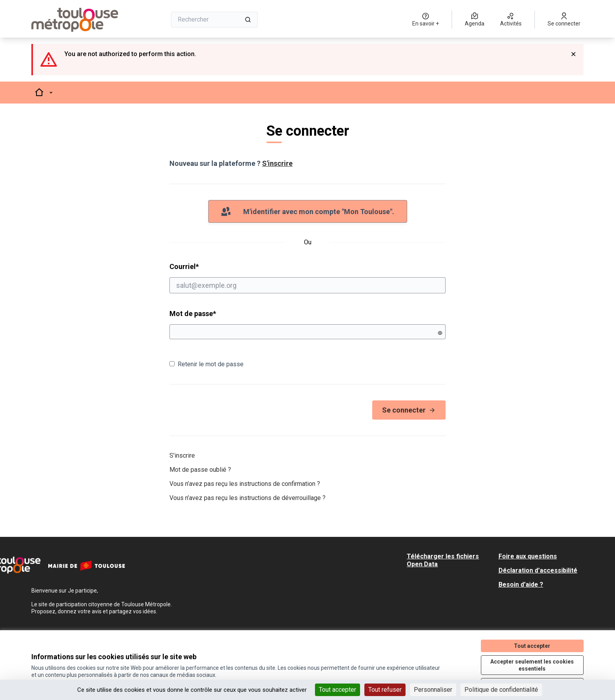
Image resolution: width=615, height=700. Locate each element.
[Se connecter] (564, 20)
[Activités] (511, 20)
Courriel (307, 278)
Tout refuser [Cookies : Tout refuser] (385, 690)
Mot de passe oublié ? (200, 470)
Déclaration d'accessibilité (538, 570)
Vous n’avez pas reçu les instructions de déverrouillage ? (247, 498)
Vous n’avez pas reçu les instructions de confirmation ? (245, 484)
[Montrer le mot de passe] (440, 333)
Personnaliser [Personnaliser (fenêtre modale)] (433, 690)
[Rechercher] (214, 20)
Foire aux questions (528, 556)
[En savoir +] (426, 20)
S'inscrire (277, 163)
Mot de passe (193, 314)
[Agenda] (475, 20)
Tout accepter (532, 646)
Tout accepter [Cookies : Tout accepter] (338, 690)
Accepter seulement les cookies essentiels (532, 665)
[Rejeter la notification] (573, 54)
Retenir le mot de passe (207, 364)
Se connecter (409, 410)
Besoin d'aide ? (521, 585)
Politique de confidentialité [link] (501, 690)
